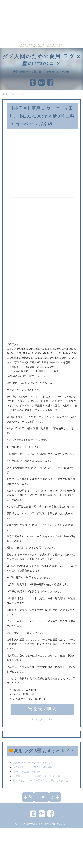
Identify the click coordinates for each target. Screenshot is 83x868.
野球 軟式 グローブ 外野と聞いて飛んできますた (41, 781)
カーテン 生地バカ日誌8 (27, 772)
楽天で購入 (42, 709)
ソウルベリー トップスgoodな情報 (33, 767)
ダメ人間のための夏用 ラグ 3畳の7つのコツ (43, 824)
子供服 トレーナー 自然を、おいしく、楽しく (39, 776)
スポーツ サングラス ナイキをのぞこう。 (36, 763)
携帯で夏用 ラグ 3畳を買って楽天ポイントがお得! (41, 72)
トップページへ (13, 94)
